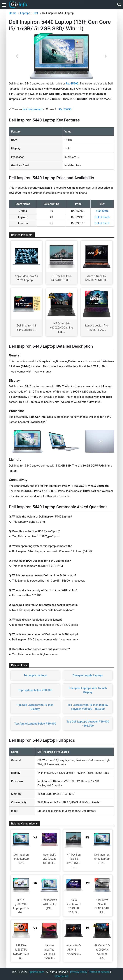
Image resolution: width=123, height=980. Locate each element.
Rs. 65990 (65, 109)
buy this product (32, 109)
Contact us (61, 976)
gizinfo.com (37, 972)
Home (13, 13)
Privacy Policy (79, 972)
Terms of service (99, 972)
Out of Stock (102, 217)
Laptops (25, 13)
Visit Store (102, 211)
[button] (17, 56)
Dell (36, 13)
